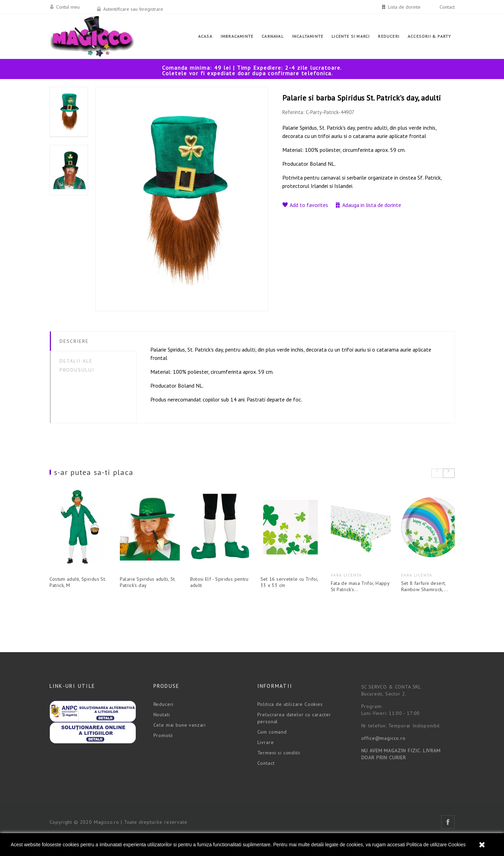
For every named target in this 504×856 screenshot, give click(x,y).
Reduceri (164, 721)
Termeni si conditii (279, 769)
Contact (447, 7)
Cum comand (272, 749)
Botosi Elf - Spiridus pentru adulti (252, 596)
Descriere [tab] (74, 341)
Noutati (162, 731)
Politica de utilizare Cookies (436, 845)
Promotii (163, 752)
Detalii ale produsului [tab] (77, 365)
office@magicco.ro (383, 755)
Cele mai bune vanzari (180, 742)
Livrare (266, 759)
